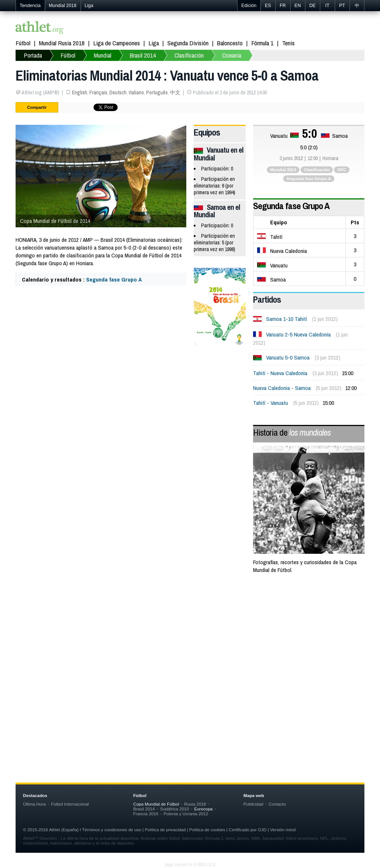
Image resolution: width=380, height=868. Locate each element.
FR (283, 6)
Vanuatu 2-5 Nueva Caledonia (298, 334)
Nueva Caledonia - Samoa (282, 388)
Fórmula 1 (262, 43)
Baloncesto (230, 43)
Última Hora (34, 804)
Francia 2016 (146, 814)
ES (268, 6)
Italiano (136, 92)
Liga (89, 6)
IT (327, 6)
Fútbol (23, 43)
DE (312, 6)
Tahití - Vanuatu (271, 403)
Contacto (277, 804)
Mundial (103, 55)
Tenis (288, 43)
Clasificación (189, 55)
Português (157, 92)
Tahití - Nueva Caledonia (280, 373)
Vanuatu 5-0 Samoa (288, 357)
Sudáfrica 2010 (174, 809)
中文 (175, 92)
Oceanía (232, 55)
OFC (342, 170)
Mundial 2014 (283, 170)
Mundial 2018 (63, 6)
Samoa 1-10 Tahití (286, 319)
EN (297, 6)
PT (342, 6)
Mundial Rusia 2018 (62, 43)
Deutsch (118, 92)
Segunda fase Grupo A (114, 279)
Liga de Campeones (117, 43)
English (80, 92)
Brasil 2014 (143, 55)
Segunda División (188, 43)
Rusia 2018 (195, 804)
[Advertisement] (190, 640)
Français (98, 92)
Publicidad (253, 804)
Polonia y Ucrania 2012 (186, 814)
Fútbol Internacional (70, 804)
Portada (33, 55)
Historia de (292, 432)
